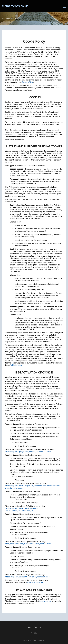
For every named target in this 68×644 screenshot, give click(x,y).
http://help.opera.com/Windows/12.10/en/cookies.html (28, 544)
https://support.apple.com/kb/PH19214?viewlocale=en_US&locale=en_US (22, 510)
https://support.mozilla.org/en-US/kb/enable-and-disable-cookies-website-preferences (33, 487)
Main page (6, 19)
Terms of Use (28, 82)
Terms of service (34, 627)
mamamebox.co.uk (15, 6)
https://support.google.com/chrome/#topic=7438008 (28, 452)
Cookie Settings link (35, 583)
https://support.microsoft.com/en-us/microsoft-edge (28, 577)
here (7, 356)
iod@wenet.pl (45, 601)
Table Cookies (16, 365)
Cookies (34, 633)
